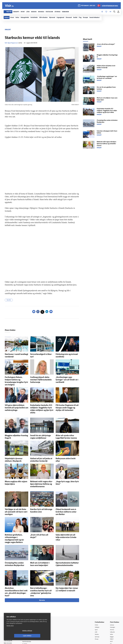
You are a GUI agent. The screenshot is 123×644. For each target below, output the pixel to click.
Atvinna (112, 603)
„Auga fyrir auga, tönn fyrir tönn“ (66, 470)
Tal (111, 618)
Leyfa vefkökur (39, 636)
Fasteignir (113, 601)
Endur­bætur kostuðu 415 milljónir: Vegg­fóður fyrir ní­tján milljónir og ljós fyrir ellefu (42, 402)
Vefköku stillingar (16, 636)
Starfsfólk (27, 618)
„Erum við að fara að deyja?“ (39, 517)
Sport (96, 603)
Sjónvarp (97, 610)
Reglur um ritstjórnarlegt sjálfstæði (11, 606)
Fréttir (97, 598)
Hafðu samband (29, 610)
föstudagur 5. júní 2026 (88, 6)
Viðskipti (97, 601)
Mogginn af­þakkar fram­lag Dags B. (16, 426)
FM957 (112, 613)
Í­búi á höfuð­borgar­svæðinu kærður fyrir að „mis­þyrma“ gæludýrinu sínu (42, 567)
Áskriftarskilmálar (30, 615)
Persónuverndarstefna (11, 610)
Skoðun (97, 608)
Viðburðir (113, 606)
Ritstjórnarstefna (29, 613)
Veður (112, 608)
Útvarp (97, 613)
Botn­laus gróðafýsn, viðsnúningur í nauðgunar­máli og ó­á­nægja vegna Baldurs (16, 519)
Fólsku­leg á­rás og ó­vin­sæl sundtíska (67, 354)
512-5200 (30, 605)
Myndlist (9, 300)
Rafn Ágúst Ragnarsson (11, 43)
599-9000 (10, 617)
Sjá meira (42, 573)
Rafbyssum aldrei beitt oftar (65, 448)
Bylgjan (112, 610)
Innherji (112, 598)
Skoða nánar (10, 631)
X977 (112, 615)
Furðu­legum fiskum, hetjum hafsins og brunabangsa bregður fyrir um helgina (16, 378)
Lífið (96, 606)
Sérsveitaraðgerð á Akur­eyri (39, 354)
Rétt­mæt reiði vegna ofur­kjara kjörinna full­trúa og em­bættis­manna (40, 472)
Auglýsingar (28, 608)
